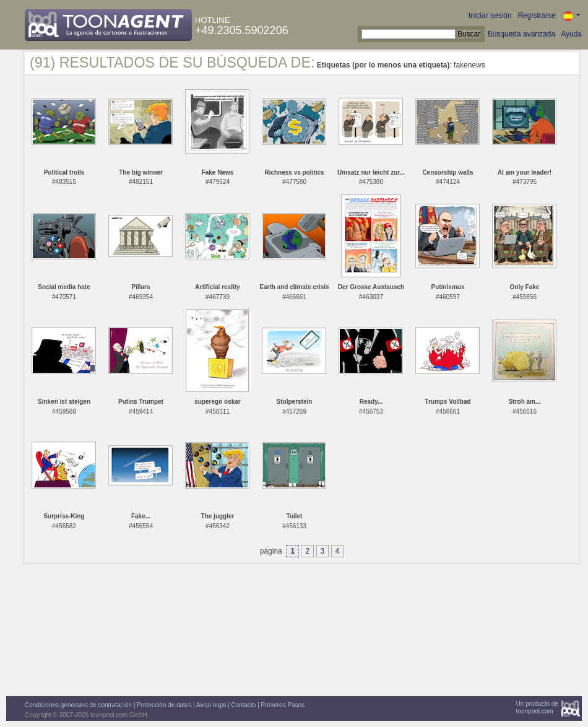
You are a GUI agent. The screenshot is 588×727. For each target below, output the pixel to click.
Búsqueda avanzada (521, 34)
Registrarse (536, 15)
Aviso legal (211, 705)
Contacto (243, 705)
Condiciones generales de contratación (78, 705)
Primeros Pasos (283, 705)
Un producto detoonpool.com (537, 707)
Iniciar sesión (490, 15)
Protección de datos (164, 705)
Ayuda (571, 34)
